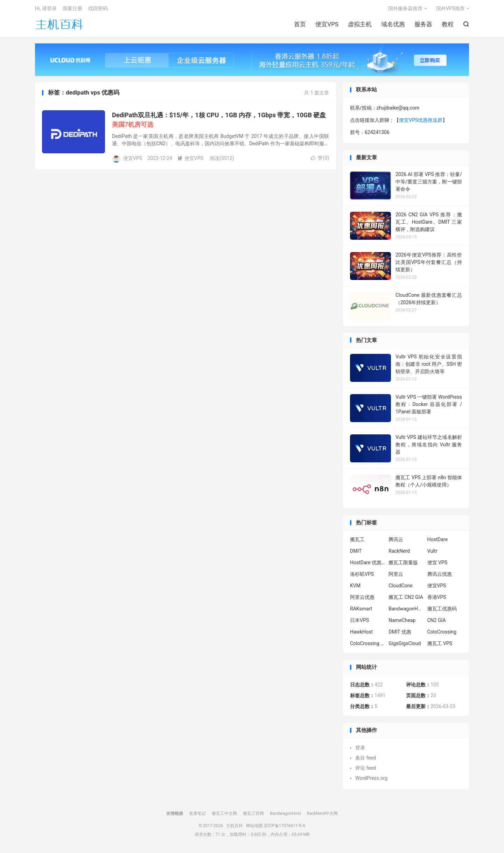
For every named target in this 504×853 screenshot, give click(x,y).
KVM (355, 587)
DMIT (356, 552)
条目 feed (366, 759)
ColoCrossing (442, 633)
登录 (360, 749)
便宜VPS (327, 25)
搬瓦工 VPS (440, 645)
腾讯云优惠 (440, 575)
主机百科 (59, 25)
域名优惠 (393, 25)
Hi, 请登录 (46, 9)
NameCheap (402, 622)
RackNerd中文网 (322, 814)
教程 (448, 25)
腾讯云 (396, 541)
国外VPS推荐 (450, 9)
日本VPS (359, 622)
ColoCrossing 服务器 (367, 645)
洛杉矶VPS (362, 575)
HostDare (438, 541)
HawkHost (361, 633)
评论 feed (366, 769)
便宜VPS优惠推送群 (421, 121)
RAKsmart (361, 610)
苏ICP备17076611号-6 (285, 827)
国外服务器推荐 (405, 9)
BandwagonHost (406, 610)
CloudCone (400, 587)
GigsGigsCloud (405, 645)
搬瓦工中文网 (224, 814)
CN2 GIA (437, 622)
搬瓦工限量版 (403, 564)
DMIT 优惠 (400, 633)
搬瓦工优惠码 (442, 610)
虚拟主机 (360, 25)
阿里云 (396, 575)
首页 (300, 25)
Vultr (432, 552)
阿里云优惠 (362, 599)
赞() (320, 159)
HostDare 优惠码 (367, 564)
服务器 (423, 25)
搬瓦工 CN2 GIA (406, 599)
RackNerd (399, 552)
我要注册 (72, 9)
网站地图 (254, 827)
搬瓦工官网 (253, 814)
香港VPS (437, 599)
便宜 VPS (437, 564)
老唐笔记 (197, 814)
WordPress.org (371, 779)
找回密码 (98, 9)
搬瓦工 (357, 541)
